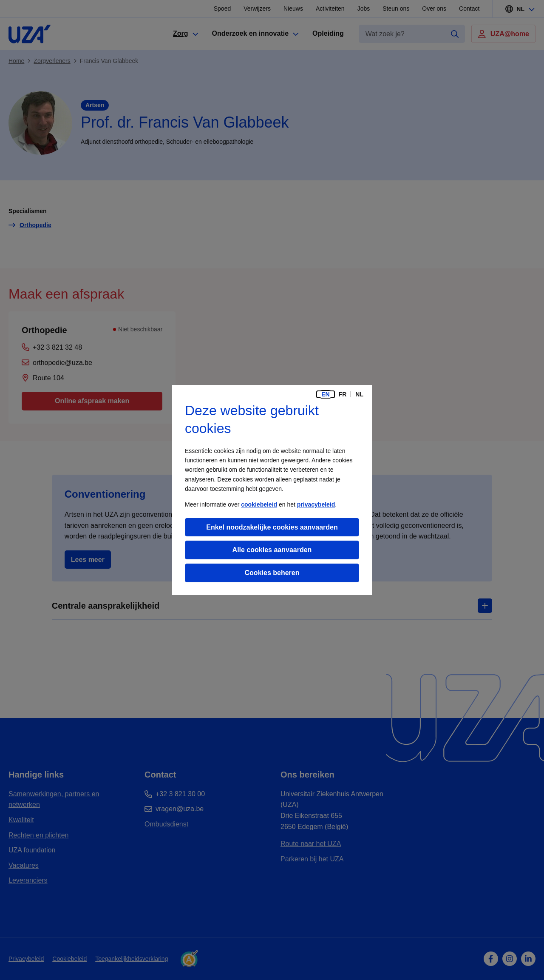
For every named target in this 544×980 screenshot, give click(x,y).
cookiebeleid (259, 504)
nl (359, 394)
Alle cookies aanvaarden (272, 550)
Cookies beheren (272, 573)
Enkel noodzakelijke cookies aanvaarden (272, 527)
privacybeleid (316, 504)
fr (343, 394)
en (325, 394)
